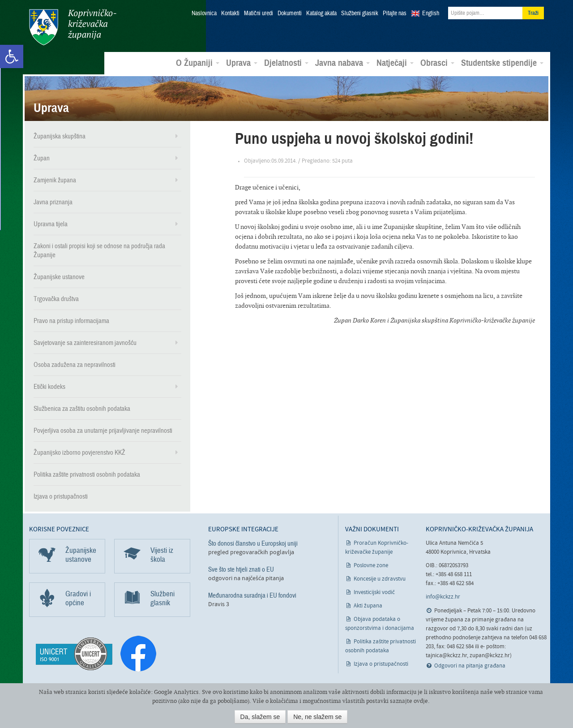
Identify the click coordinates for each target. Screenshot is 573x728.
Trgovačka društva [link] (56, 299)
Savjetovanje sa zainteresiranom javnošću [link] (85, 343)
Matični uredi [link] (259, 13)
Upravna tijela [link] (51, 224)
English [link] (431, 13)
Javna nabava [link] (342, 63)
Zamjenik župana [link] (55, 180)
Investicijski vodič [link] (374, 592)
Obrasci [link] (437, 63)
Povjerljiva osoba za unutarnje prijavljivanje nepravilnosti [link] (103, 431)
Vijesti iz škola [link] (162, 555)
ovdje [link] (421, 701)
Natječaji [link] (395, 63)
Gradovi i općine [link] (78, 598)
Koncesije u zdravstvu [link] (380, 579)
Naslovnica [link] (204, 13)
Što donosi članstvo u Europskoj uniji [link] (253, 543)
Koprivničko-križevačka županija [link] (73, 27)
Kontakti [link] (230, 13)
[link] (12, 56)
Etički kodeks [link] (49, 387)
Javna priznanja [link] (53, 202)
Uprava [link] (242, 63)
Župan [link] (42, 158)
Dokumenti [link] (290, 13)
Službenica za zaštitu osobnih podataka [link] (82, 409)
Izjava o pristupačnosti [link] (61, 496)
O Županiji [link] (198, 63)
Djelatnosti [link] (286, 63)
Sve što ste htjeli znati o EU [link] (241, 569)
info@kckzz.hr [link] (443, 597)
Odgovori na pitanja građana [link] (470, 666)
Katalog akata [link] (321, 13)
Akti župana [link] (368, 606)
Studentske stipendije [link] (502, 63)
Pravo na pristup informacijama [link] (71, 321)
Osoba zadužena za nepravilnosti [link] (75, 365)
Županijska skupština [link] (60, 136)
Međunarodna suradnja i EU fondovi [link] (252, 595)
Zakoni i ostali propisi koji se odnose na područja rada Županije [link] (99, 250)
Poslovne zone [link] (371, 566)
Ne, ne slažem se (317, 717)
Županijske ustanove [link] (59, 277)
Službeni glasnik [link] (360, 13)
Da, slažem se (260, 717)
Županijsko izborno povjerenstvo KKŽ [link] (79, 452)
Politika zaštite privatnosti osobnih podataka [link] (87, 474)
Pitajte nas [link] (395, 13)
